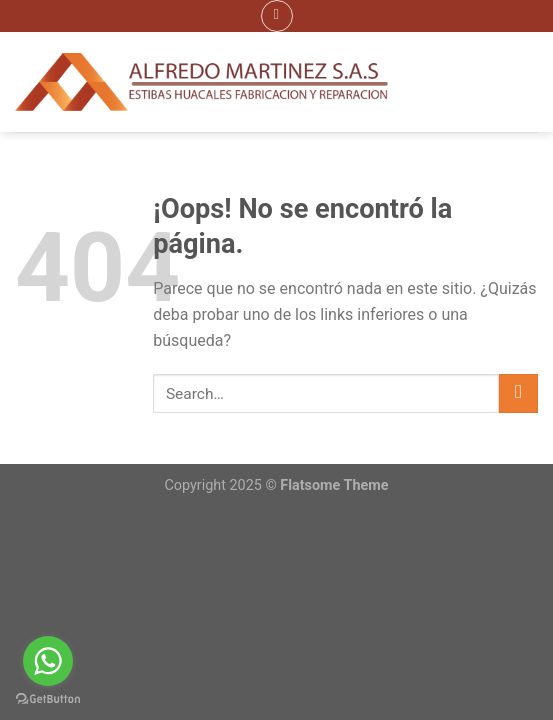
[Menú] (277, 16)
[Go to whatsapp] (48, 661)
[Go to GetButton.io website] (48, 699)
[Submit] (518, 393)
